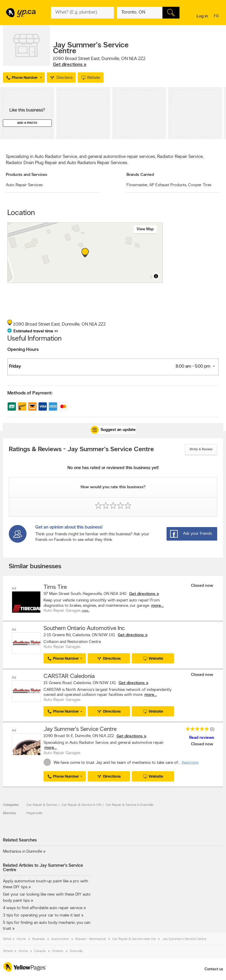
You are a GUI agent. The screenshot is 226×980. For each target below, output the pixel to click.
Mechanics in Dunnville (23, 852)
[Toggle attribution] (156, 276)
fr (217, 17)
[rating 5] (196, 730)
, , (99, 62)
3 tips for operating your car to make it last (41, 915)
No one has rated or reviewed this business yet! (113, 468)
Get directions (142, 594)
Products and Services (27, 175)
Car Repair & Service (42, 805)
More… (86, 611)
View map (145, 229)
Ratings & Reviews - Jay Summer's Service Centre (81, 450)
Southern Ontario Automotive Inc (84, 629)
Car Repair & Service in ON (81, 805)
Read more (190, 763)
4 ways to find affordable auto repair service (43, 908)
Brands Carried (140, 175)
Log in (202, 16)
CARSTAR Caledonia (69, 676)
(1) (212, 729)
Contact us (214, 969)
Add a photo (27, 123)
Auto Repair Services (24, 185)
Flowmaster (137, 185)
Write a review (201, 449)
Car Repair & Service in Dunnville (129, 805)
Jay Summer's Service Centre (80, 729)
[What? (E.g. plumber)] (82, 13)
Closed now (203, 586)
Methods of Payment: (30, 393)
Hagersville (34, 813)
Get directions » (70, 65)
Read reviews (202, 738)
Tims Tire (55, 587)
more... (157, 606)
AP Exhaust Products (168, 185)
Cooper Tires (200, 185)
